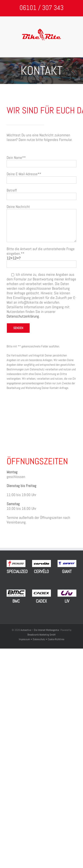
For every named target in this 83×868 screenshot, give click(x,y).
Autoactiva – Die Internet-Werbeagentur (40, 630)
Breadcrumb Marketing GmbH (41, 635)
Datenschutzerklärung (23, 316)
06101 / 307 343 (41, 8)
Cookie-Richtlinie (56, 639)
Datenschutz (39, 639)
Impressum (25, 639)
